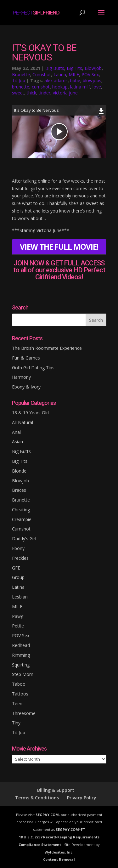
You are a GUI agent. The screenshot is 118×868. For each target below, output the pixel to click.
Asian (17, 442)
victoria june (65, 93)
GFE (16, 568)
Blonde (19, 471)
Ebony (18, 548)
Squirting (21, 665)
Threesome (24, 713)
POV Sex (90, 74)
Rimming (21, 655)
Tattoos (20, 694)
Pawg (18, 616)
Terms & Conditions (37, 798)
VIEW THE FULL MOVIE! (59, 247)
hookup (60, 87)
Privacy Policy (82, 798)
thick (31, 93)
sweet (18, 93)
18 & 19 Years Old (30, 413)
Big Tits (74, 68)
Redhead (21, 645)
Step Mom (23, 674)
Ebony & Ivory (26, 387)
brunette (21, 87)
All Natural (22, 422)
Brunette (21, 74)
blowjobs (92, 80)
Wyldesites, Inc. (59, 852)
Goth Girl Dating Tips (33, 368)
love (97, 87)
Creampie (22, 519)
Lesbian (20, 597)
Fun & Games (26, 358)
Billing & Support (56, 790)
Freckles (20, 558)
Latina (60, 74)
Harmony (21, 377)
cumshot (41, 87)
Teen (17, 703)
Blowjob (93, 68)
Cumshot (42, 74)
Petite (18, 626)
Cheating (21, 510)
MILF (74, 74)
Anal (16, 432)
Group (18, 577)
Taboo (19, 684)
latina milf (80, 87)
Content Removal (59, 859)
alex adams (56, 80)
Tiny (16, 723)
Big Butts (55, 68)
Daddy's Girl (24, 539)
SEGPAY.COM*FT (70, 829)
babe (75, 80)
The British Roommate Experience (47, 348)
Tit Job (19, 80)
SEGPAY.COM (47, 815)
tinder (45, 93)
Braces (19, 490)
